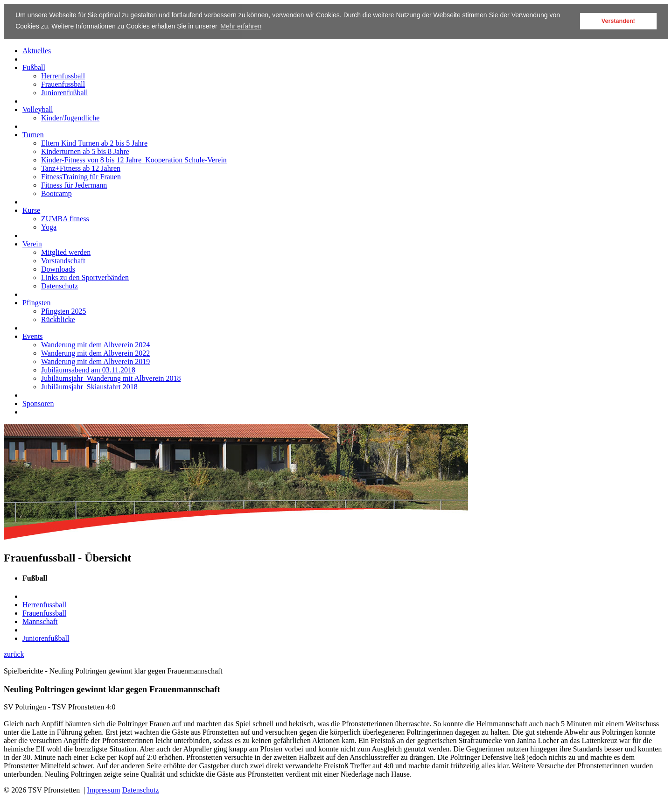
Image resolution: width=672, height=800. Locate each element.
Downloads (58, 269)
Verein (32, 243)
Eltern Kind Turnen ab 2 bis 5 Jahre (94, 143)
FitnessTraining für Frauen (81, 176)
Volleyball (38, 109)
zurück (14, 654)
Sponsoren (38, 403)
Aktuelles (37, 50)
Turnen (33, 134)
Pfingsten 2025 (63, 311)
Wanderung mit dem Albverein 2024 (95, 344)
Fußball (34, 67)
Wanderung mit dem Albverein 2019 (95, 361)
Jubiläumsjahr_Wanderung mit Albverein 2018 (111, 378)
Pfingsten (36, 302)
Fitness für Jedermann (74, 185)
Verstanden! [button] (618, 21)
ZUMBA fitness (65, 218)
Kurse (31, 210)
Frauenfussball (63, 84)
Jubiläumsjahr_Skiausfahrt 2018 (89, 386)
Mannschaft (40, 621)
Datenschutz (59, 285)
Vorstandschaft (63, 260)
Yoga (49, 227)
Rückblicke (58, 319)
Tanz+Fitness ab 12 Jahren (81, 168)
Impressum (103, 790)
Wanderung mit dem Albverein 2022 (95, 353)
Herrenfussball (63, 75)
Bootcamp (56, 193)
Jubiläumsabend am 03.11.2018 (88, 369)
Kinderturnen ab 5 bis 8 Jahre (85, 151)
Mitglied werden (66, 252)
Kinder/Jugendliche (70, 117)
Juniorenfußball (64, 92)
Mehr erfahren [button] (241, 26)
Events (33, 336)
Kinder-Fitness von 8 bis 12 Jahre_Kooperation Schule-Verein (134, 159)
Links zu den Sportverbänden (85, 277)
